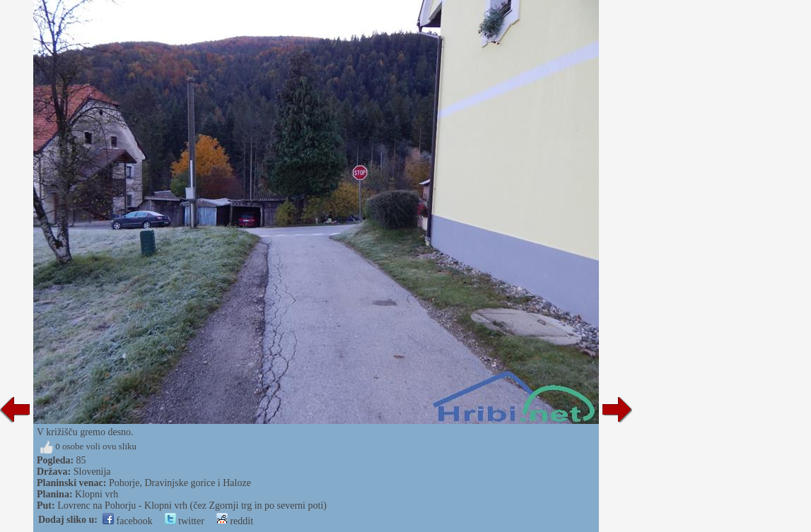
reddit (235, 521)
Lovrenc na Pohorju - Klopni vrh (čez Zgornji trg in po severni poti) (192, 506)
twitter (185, 521)
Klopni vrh (97, 494)
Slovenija (92, 472)
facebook (128, 521)
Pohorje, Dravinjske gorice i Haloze (180, 483)
